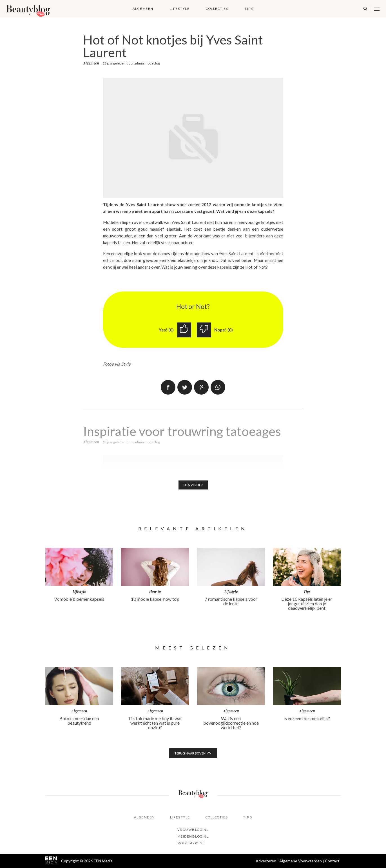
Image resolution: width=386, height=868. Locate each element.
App (218, 388)
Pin (201, 388)
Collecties (217, 9)
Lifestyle (180, 9)
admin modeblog (147, 63)
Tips (249, 9)
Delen (168, 388)
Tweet (185, 388)
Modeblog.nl (191, 843)
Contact (332, 861)
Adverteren (266, 861)
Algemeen (143, 9)
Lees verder (193, 486)
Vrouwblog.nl (193, 830)
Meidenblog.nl (193, 836)
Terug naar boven (190, 755)
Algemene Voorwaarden (301, 861)
